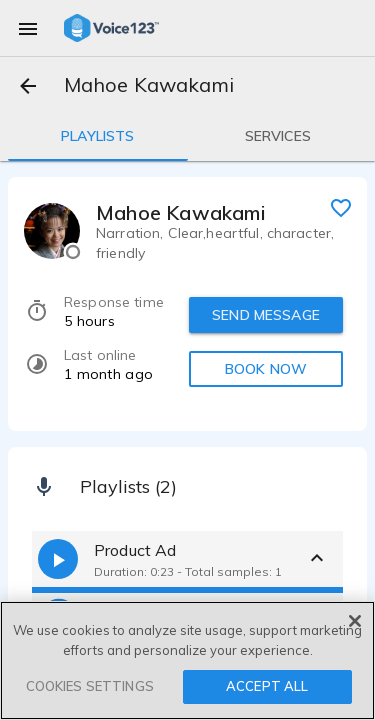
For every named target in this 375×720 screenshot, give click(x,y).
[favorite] (341, 207)
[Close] (355, 621)
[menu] (28, 28)
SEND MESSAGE (266, 315)
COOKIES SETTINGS (90, 686)
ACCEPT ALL (267, 686)
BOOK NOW (266, 369)
